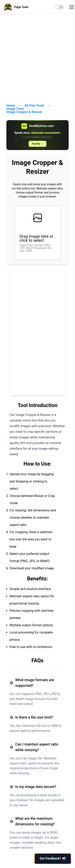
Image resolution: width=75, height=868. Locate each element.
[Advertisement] (37, 57)
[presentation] (37, 232)
